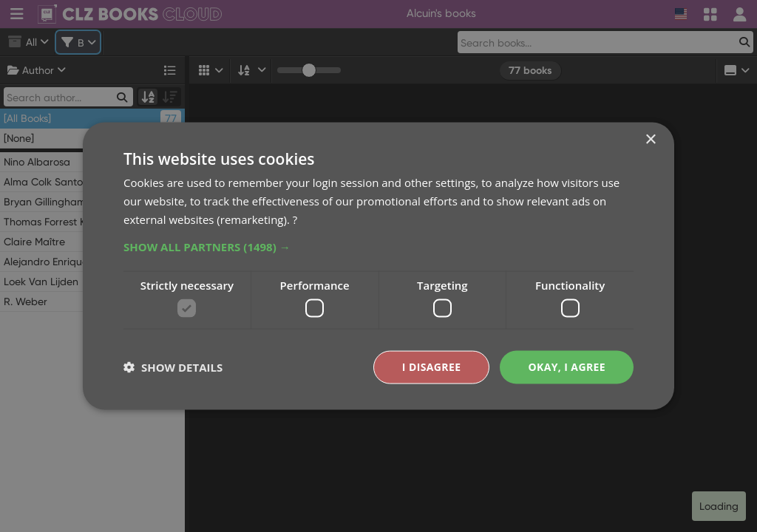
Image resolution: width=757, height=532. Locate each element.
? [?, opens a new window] (295, 219)
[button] (378, 246)
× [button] (650, 140)
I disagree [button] (432, 367)
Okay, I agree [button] (567, 367)
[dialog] (378, 266)
